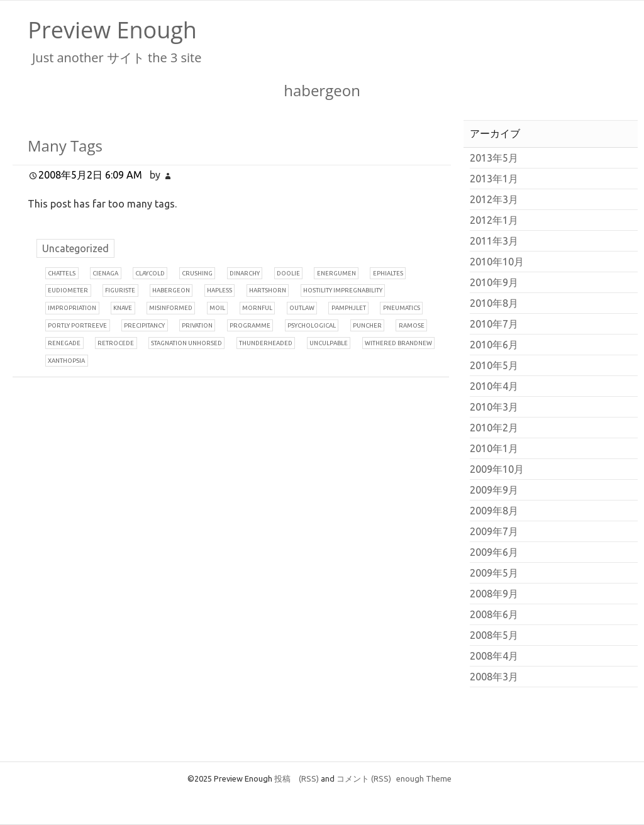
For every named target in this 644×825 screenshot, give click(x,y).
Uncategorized (75, 248)
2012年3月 (494, 199)
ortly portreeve (77, 325)
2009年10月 (497, 469)
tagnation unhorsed (186, 343)
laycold (150, 273)
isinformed (171, 308)
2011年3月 (494, 241)
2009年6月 (494, 552)
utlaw (302, 308)
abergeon (171, 290)
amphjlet (349, 308)
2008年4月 (494, 656)
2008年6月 (494, 614)
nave (123, 308)
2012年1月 (494, 220)
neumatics (402, 308)
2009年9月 (494, 490)
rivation (197, 325)
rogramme (250, 325)
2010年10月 (497, 262)
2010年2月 (494, 428)
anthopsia (66, 361)
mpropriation (72, 308)
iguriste (120, 290)
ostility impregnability (343, 290)
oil (217, 308)
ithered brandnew (398, 343)
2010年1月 (494, 448)
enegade (64, 343)
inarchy (245, 273)
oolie (288, 273)
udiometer (68, 290)
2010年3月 (494, 407)
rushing (197, 273)
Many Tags (65, 146)
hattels (62, 273)
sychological (312, 325)
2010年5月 (494, 365)
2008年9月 (494, 594)
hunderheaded (266, 343)
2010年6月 (494, 345)
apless (219, 290)
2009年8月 (494, 511)
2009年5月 (494, 573)
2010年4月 (494, 386)
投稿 (297, 778)
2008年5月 (494, 635)
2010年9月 (494, 282)
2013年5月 (494, 158)
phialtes (388, 273)
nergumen (336, 273)
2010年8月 (494, 303)
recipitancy (144, 325)
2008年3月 (494, 677)
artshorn (268, 290)
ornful (257, 308)
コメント (364, 778)
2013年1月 (494, 179)
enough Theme (424, 778)
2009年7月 (494, 531)
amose (412, 325)
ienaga (105, 273)
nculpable (329, 343)
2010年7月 (494, 324)
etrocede (116, 343)
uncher (367, 325)
